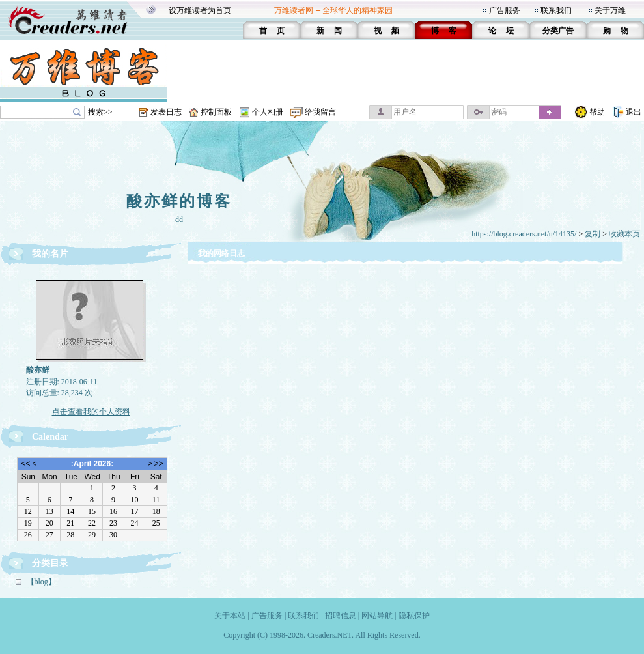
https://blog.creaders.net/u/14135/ (524, 234)
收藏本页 (624, 234)
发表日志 (166, 112)
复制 (593, 234)
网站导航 (377, 616)
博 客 (444, 31)
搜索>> (100, 112)
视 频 (386, 31)
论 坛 (501, 31)
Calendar (50, 437)
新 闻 (329, 31)
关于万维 (610, 10)
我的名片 (50, 254)
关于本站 (230, 616)
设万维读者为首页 (200, 10)
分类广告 (558, 31)
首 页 (272, 31)
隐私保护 (414, 616)
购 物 (616, 31)
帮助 (597, 112)
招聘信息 (341, 616)
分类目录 (50, 563)
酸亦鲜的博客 (179, 201)
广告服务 (505, 10)
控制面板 (216, 112)
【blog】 (41, 582)
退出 (634, 112)
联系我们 (556, 10)
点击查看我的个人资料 (91, 412)
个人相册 (268, 112)
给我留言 (320, 112)
